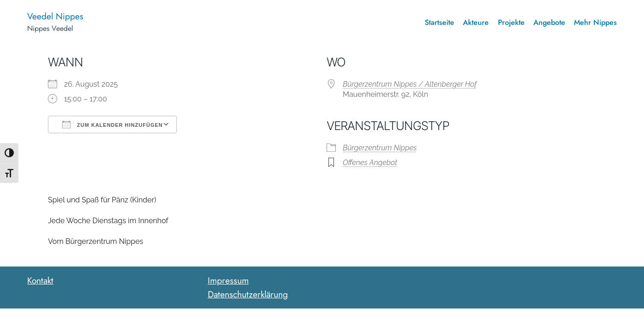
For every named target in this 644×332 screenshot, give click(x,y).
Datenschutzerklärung (248, 294)
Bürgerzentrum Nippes (380, 148)
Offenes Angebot (370, 163)
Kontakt (40, 280)
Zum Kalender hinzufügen (112, 125)
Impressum (228, 280)
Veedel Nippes (55, 16)
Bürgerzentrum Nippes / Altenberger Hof (410, 84)
